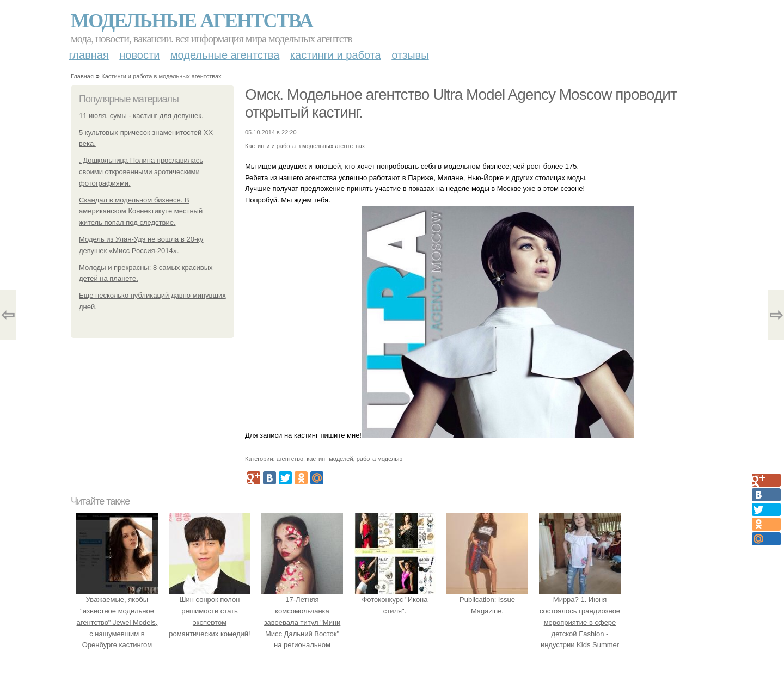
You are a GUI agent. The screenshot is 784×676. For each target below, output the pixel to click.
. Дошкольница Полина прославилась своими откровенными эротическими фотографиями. (141, 172)
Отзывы (410, 55)
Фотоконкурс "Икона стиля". (395, 600)
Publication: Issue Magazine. (487, 600)
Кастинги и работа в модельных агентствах (161, 76)
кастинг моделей (330, 459)
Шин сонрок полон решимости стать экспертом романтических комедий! (210, 611)
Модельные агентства (192, 21)
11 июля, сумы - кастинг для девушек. (141, 116)
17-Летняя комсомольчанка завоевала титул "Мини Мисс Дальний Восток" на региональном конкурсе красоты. (302, 622)
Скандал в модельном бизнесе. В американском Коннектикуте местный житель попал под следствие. (141, 211)
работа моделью (380, 459)
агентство (290, 459)
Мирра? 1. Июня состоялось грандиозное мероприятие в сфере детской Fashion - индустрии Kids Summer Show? (580, 622)
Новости (139, 55)
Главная (89, 55)
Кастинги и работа (336, 55)
